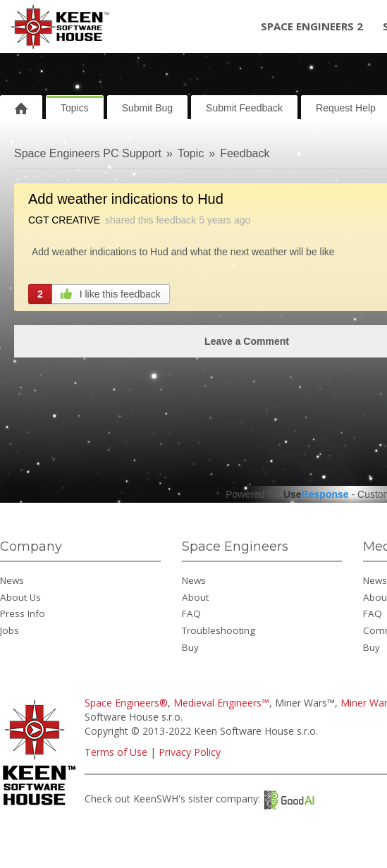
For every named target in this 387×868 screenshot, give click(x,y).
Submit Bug (147, 108)
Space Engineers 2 (312, 26)
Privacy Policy (190, 752)
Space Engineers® (126, 703)
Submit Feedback (244, 108)
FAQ (191, 613)
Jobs (10, 630)
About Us (20, 597)
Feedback (245, 153)
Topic (191, 153)
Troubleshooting (219, 630)
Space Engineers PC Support (88, 153)
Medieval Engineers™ (221, 703)
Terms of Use (116, 752)
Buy (190, 647)
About (195, 597)
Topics (75, 108)
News (12, 580)
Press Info (23, 613)
